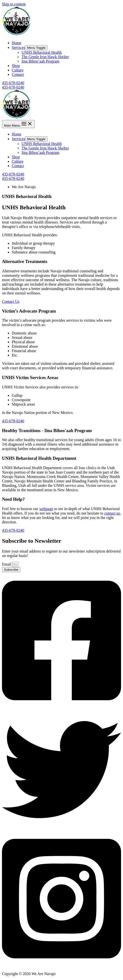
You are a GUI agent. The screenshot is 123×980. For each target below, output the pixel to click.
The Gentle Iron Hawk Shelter (45, 57)
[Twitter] (61, 828)
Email (7, 564)
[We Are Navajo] (17, 34)
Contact (18, 74)
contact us (112, 513)
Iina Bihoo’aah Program (40, 61)
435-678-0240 (13, 87)
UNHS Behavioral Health (42, 52)
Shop (16, 66)
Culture (18, 70)
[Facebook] (61, 708)
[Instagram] (61, 965)
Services (18, 47)
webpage (46, 509)
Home (17, 43)
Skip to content (14, 4)
